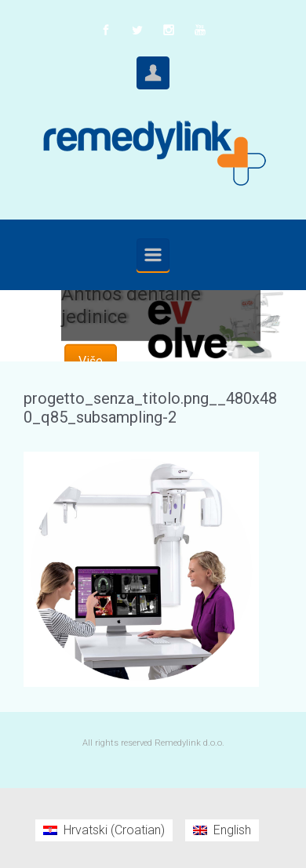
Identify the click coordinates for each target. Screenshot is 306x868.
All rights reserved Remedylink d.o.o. (153, 743)
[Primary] (153, 255)
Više (91, 361)
